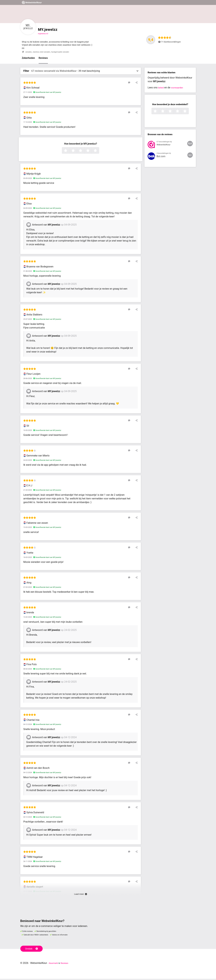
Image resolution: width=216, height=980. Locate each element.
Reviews (43, 59)
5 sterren (99, 152)
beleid (161, 89)
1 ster (69, 152)
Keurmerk (54, 964)
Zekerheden (28, 59)
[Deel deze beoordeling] (136, 84)
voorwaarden (179, 89)
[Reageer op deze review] (131, 84)
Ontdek (32, 949)
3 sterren (84, 152)
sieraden (29, 53)
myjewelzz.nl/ (43, 34)
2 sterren (77, 152)
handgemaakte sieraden (66, 53)
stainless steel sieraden (44, 53)
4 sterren (91, 152)
